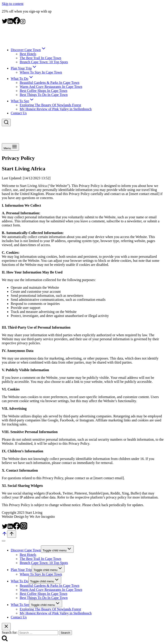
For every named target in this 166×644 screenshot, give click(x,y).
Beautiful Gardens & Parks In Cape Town (49, 83)
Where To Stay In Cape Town (41, 72)
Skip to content (13, 4)
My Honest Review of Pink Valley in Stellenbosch (56, 109)
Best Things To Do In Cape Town (44, 95)
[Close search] (6, 627)
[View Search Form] (6, 123)
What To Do (20, 581)
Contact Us (19, 113)
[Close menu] (4, 541)
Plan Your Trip (21, 570)
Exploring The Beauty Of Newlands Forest (50, 105)
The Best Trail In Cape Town (40, 58)
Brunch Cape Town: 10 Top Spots (44, 62)
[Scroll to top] (4, 535)
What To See (20, 605)
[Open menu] (10, 147)
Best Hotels (28, 54)
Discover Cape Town (26, 550)
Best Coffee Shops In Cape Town (43, 91)
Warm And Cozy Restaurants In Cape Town (51, 87)
